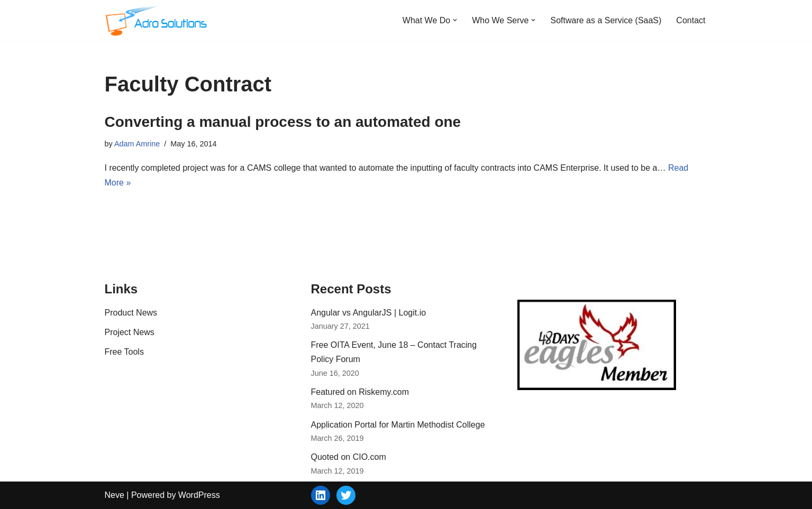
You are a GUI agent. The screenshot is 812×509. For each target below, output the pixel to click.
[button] (455, 20)
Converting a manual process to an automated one (283, 122)
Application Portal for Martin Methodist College (398, 425)
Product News (131, 313)
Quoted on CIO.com (349, 457)
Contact (691, 20)
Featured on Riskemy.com (360, 392)
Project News (130, 332)
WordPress (199, 495)
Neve (115, 495)
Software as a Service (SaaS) (606, 20)
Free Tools (124, 352)
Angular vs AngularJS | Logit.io (369, 313)
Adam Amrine (137, 144)
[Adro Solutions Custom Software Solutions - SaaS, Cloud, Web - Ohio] (158, 20)
